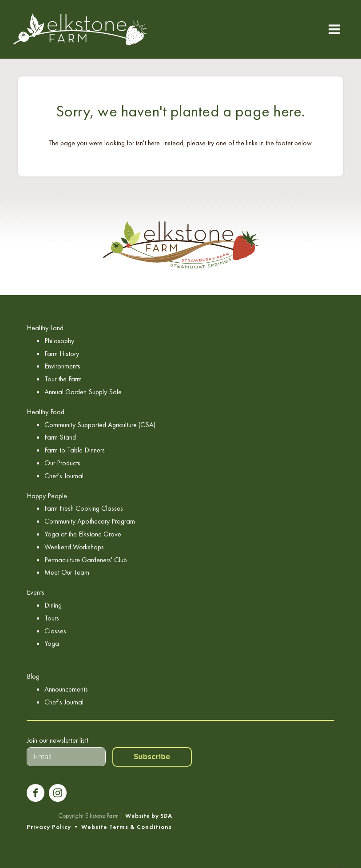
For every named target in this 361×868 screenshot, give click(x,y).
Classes (55, 631)
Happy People (47, 496)
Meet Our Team (67, 572)
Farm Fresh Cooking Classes (84, 508)
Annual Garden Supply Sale (83, 392)
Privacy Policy (49, 827)
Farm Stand (60, 437)
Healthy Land (45, 328)
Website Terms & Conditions (127, 827)
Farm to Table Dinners (75, 450)
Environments (62, 366)
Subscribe (152, 757)
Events (36, 592)
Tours (52, 618)
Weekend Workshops (74, 547)
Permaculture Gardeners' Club (86, 560)
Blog (33, 676)
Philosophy (59, 341)
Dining (53, 605)
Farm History (62, 354)
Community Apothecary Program (90, 521)
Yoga (52, 643)
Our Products (62, 463)
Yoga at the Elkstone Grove (83, 534)
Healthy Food (46, 412)
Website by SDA (149, 816)
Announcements (66, 689)
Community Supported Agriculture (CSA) (100, 425)
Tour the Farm (63, 379)
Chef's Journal (64, 476)
